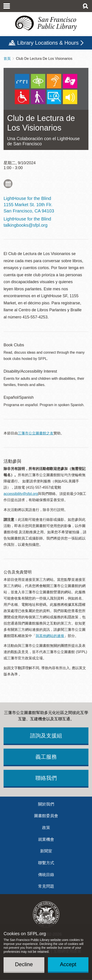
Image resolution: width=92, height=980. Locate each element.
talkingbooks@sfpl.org (26, 225)
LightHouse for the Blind (27, 219)
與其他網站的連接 (50, 636)
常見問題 (46, 886)
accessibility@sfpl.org (21, 494)
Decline (24, 964)
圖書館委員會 (46, 816)
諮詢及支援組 (46, 736)
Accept (68, 964)
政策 (46, 828)
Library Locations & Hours (48, 43)
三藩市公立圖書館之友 (36, 433)
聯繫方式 (46, 863)
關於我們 (46, 804)
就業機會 (46, 839)
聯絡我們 (46, 778)
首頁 (7, 59)
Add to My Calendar (8, 184)
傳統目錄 (46, 875)
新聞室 (46, 851)
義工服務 (46, 757)
